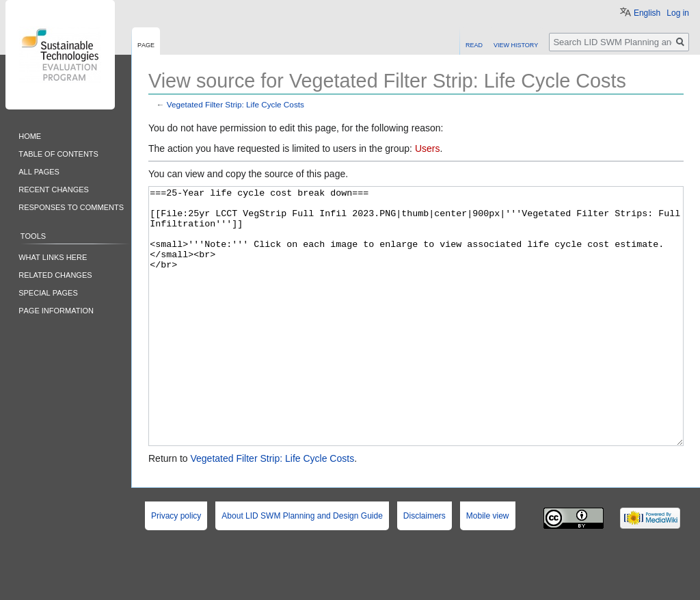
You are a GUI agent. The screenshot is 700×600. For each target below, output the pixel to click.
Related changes (55, 274)
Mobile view (488, 567)
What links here (53, 256)
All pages (39, 171)
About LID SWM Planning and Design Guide (302, 567)
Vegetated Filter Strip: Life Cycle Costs (235, 104)
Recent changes (54, 188)
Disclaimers (425, 567)
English (647, 13)
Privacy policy (176, 567)
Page (146, 44)
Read (474, 44)
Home (30, 135)
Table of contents (58, 153)
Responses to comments (71, 206)
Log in (678, 13)
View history (516, 44)
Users (428, 148)
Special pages (48, 292)
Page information (56, 310)
